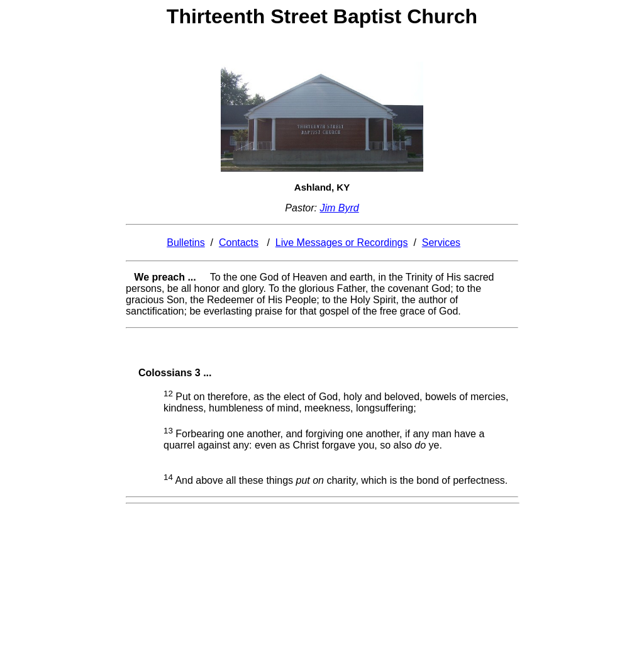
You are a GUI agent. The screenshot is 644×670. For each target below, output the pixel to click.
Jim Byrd (339, 208)
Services (441, 243)
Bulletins (186, 243)
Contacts (239, 243)
